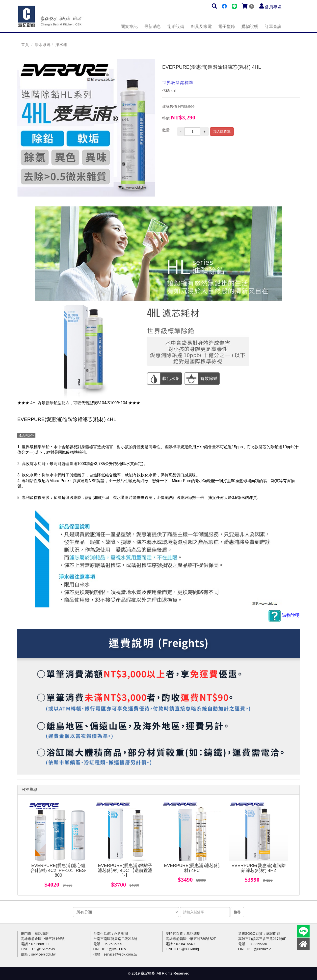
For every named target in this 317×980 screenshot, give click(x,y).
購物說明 (250, 27)
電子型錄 (227, 27)
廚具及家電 (201, 27)
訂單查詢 (273, 27)
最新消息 (153, 27)
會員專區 (273, 7)
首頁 (25, 45)
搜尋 (237, 912)
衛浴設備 (176, 27)
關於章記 (129, 27)
